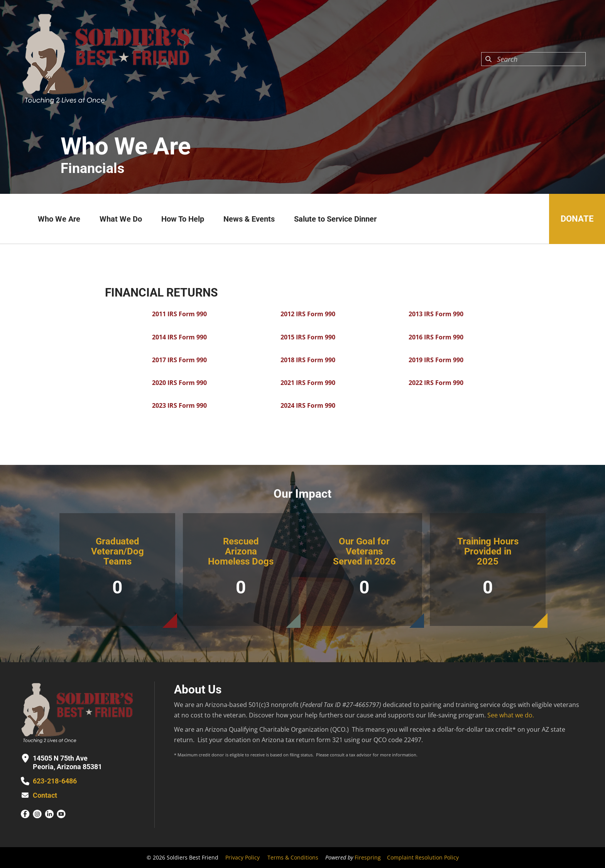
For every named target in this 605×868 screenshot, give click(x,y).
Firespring (368, 857)
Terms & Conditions (293, 857)
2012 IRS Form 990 (308, 314)
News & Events (249, 219)
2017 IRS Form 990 (179, 360)
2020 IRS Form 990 (179, 383)
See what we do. (511, 715)
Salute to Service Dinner (335, 219)
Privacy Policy (243, 857)
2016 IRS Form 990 (436, 337)
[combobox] (533, 59)
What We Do (121, 219)
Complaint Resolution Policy (423, 857)
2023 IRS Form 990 (179, 405)
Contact (45, 795)
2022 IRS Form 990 (436, 383)
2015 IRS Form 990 (308, 337)
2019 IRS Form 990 (436, 360)
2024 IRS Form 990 (308, 405)
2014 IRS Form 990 (179, 337)
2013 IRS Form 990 (436, 314)
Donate (577, 219)
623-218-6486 (55, 781)
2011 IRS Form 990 (179, 314)
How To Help (183, 219)
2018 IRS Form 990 (308, 360)
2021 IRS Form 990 (308, 383)
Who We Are (59, 219)
